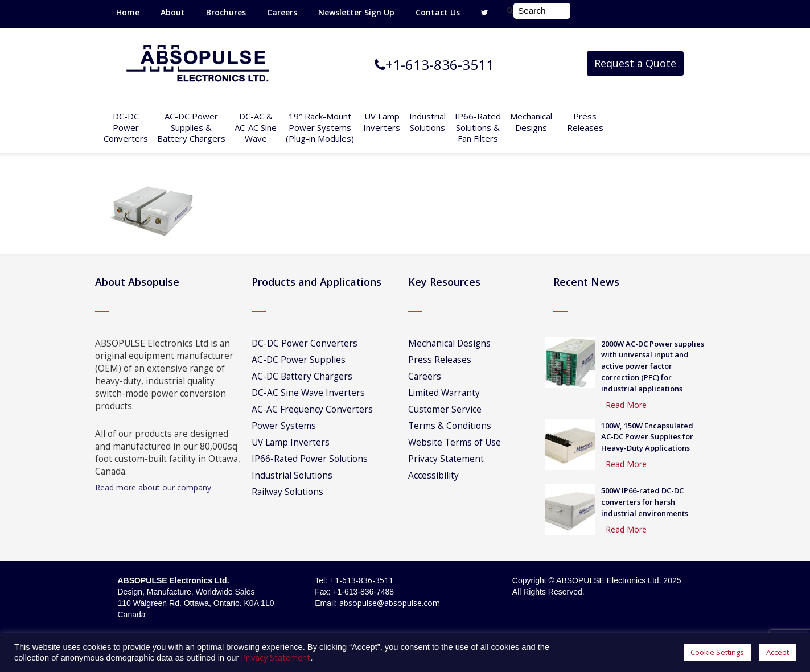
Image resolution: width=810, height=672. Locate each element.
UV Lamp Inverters (382, 122)
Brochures (226, 12)
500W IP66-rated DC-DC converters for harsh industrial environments (645, 502)
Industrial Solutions (292, 475)
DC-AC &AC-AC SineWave (256, 127)
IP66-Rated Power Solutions (310, 459)
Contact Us (438, 12)
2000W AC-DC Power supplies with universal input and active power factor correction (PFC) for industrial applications (653, 366)
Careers (282, 12)
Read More (626, 405)
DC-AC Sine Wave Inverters (308, 393)
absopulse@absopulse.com (390, 603)
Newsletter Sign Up (356, 12)
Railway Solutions (287, 492)
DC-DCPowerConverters (126, 127)
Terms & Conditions (450, 426)
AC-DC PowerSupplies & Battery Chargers (191, 127)
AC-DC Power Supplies (299, 360)
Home (128, 12)
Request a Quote (635, 63)
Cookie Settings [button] (717, 652)
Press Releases (585, 122)
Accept (778, 652)
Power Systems (284, 426)
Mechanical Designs (531, 122)
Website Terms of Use (455, 442)
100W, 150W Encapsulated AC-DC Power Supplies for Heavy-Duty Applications (647, 437)
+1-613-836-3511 (361, 580)
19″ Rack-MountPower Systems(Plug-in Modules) (320, 127)
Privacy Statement (446, 459)
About (173, 12)
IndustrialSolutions (427, 122)
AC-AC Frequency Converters (312, 409)
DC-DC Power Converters (305, 343)
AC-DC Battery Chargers (302, 376)
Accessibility (433, 475)
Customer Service (445, 409)
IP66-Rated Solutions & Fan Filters (478, 127)
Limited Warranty (444, 393)
